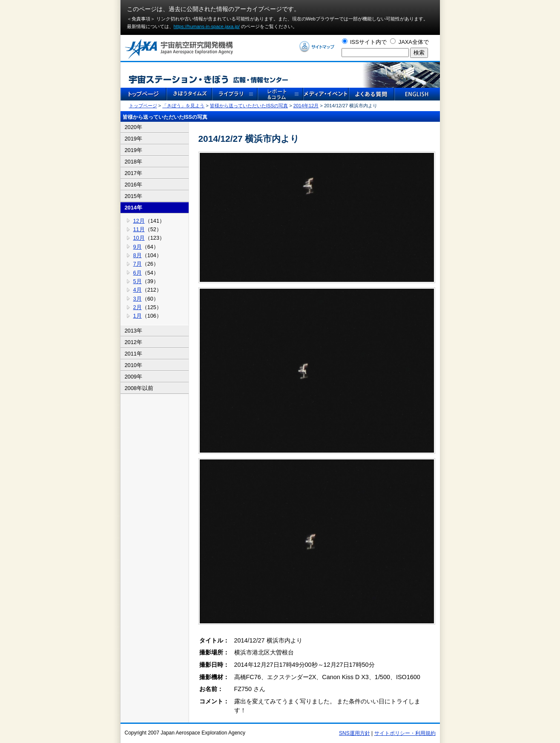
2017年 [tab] (134, 173)
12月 (139, 221)
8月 (138, 255)
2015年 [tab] (134, 196)
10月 (139, 238)
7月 (138, 264)
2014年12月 (306, 106)
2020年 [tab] (134, 127)
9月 (138, 247)
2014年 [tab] (134, 208)
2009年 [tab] (134, 377)
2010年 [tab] (134, 365)
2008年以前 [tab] (139, 388)
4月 (138, 290)
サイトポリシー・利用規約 (405, 733)
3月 (138, 299)
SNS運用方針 (355, 733)
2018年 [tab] (134, 162)
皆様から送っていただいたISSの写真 (249, 106)
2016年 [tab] (134, 185)
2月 (138, 307)
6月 (138, 273)
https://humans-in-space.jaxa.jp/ (207, 26)
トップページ (143, 106)
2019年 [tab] (134, 139)
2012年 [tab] (134, 342)
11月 (139, 229)
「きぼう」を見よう (183, 106)
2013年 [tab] (134, 331)
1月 (138, 316)
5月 (138, 281)
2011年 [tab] (134, 354)
